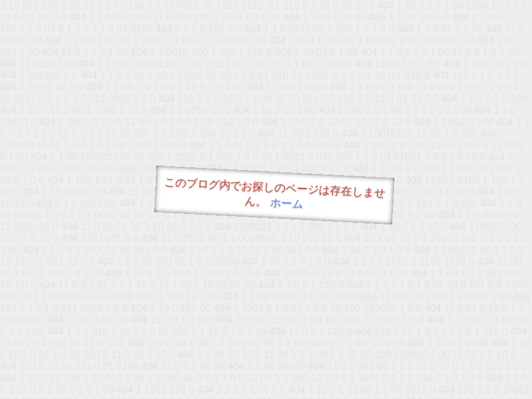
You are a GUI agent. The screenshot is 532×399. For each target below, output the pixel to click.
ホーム (287, 203)
